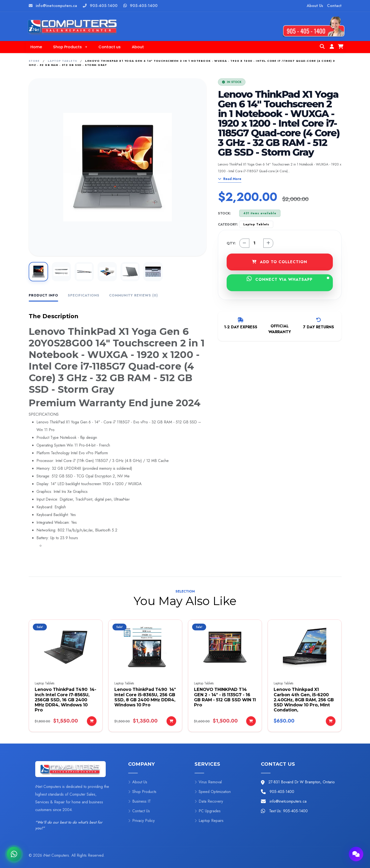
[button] (70, 47)
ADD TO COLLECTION (280, 262)
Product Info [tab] (43, 295)
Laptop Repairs (209, 821)
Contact (334, 6)
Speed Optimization (213, 792)
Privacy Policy (141, 821)
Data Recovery (209, 801)
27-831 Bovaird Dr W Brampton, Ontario (302, 782)
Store (34, 61)
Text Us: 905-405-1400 (288, 811)
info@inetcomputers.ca (56, 6)
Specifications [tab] (84, 295)
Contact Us (139, 811)
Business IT (140, 801)
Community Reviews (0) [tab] (133, 295)
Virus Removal (208, 782)
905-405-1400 (104, 6)
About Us (315, 6)
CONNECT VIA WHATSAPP (288, 279)
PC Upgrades (208, 811)
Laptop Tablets (63, 61)
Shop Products (142, 792)
